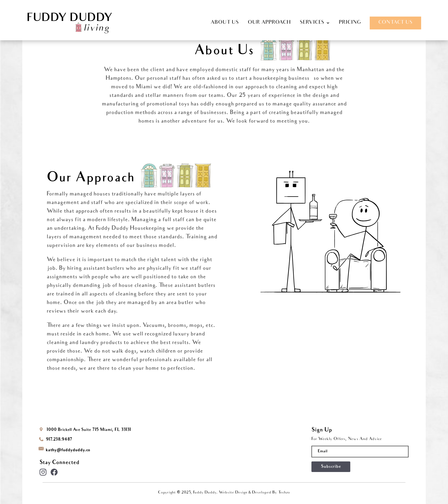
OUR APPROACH (269, 23)
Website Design (234, 493)
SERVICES (312, 23)
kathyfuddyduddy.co (68, 450)
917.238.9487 (59, 440)
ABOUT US (225, 23)
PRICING (350, 23)
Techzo (284, 493)
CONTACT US (395, 23)
